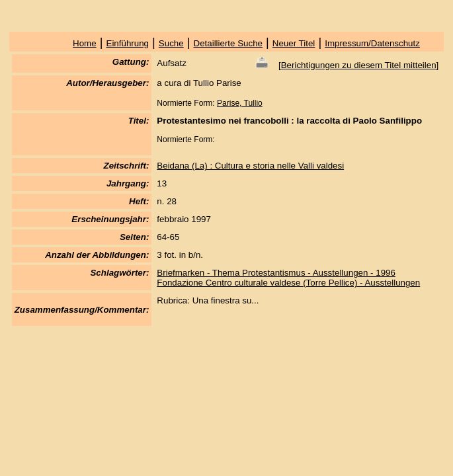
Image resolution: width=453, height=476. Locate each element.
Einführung (128, 43)
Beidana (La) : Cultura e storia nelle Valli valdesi (250, 166)
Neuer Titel (294, 43)
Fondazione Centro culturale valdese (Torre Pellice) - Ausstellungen (288, 283)
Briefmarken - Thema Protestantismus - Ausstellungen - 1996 (276, 273)
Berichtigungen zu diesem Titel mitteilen (359, 65)
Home (85, 43)
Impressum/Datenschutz (372, 43)
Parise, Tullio (240, 103)
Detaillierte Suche (228, 43)
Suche (171, 43)
